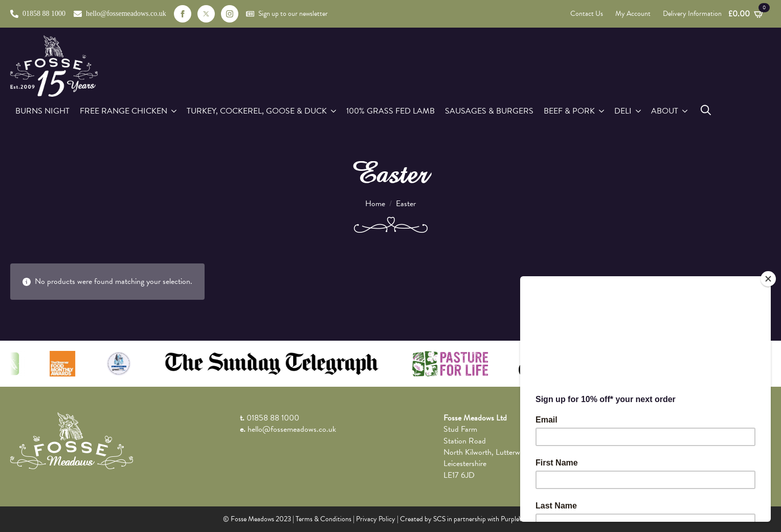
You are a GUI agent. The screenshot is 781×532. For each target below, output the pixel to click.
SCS (439, 519)
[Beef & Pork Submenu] (602, 111)
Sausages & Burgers (489, 111)
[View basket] (746, 14)
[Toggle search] (706, 110)
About (665, 111)
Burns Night (42, 111)
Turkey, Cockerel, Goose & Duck (257, 111)
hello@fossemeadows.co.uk (292, 429)
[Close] (768, 279)
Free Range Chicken (124, 111)
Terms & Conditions (323, 519)
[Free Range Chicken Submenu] (174, 111)
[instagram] (230, 14)
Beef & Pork (569, 111)
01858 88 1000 (273, 418)
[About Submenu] (685, 111)
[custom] (206, 14)
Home (375, 204)
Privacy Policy (376, 519)
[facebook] (183, 14)
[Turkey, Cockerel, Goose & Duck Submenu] (334, 111)
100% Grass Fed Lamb (390, 111)
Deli (623, 111)
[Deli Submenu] (639, 111)
